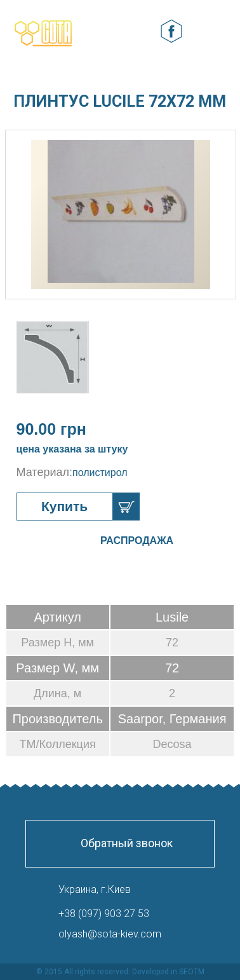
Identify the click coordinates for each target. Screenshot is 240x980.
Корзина (142, 31)
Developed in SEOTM (168, 972)
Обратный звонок (127, 843)
